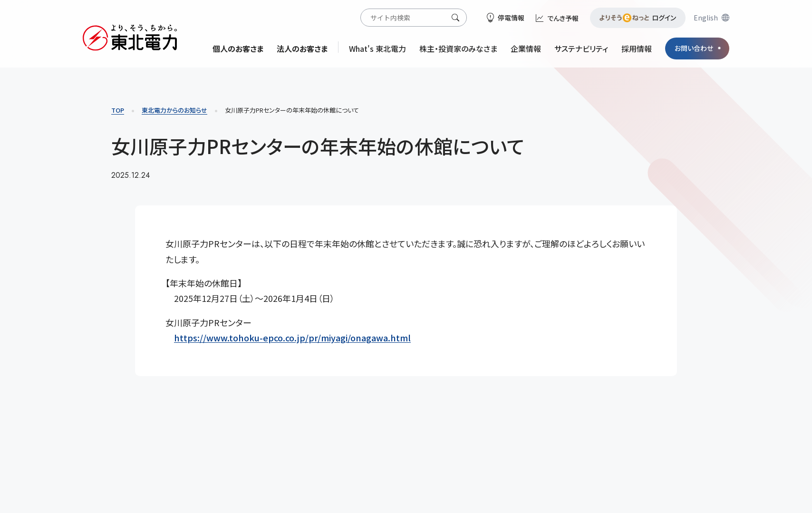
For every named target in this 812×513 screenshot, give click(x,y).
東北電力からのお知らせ (174, 110)
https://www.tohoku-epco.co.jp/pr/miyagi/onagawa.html (292, 338)
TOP (118, 110)
